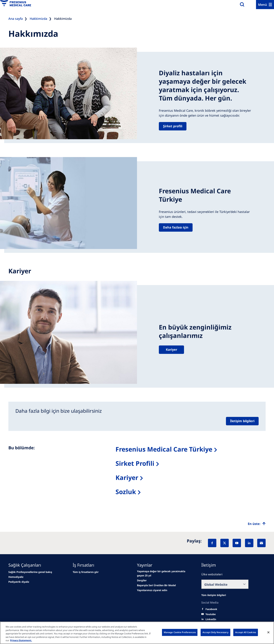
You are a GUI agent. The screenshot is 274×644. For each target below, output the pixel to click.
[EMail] (261, 543)
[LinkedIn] (249, 543)
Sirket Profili (135, 463)
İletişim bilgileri (242, 421)
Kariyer (172, 349)
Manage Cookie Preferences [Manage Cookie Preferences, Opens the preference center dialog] (180, 632)
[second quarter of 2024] (19, 582)
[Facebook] (212, 543)
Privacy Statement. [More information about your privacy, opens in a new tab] (21, 640)
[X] (225, 543)
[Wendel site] (16, 577)
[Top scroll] (257, 524)
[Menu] (265, 5)
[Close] (268, 632)
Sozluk (126, 492)
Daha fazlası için (176, 227)
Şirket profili (173, 126)
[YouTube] (237, 543)
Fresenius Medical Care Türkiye (164, 449)
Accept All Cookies (246, 632)
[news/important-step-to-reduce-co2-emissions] (30, 572)
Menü (263, 5)
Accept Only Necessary (215, 632)
